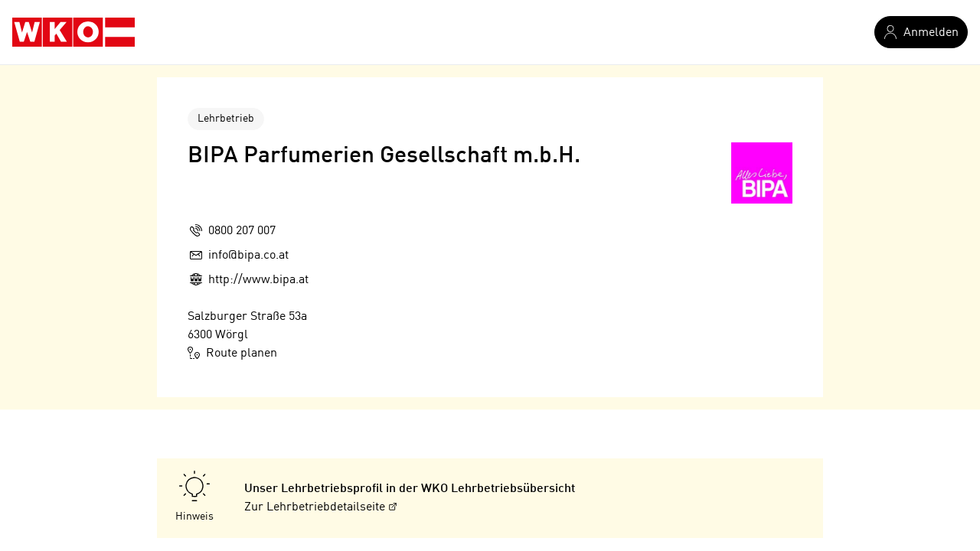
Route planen (232, 353)
